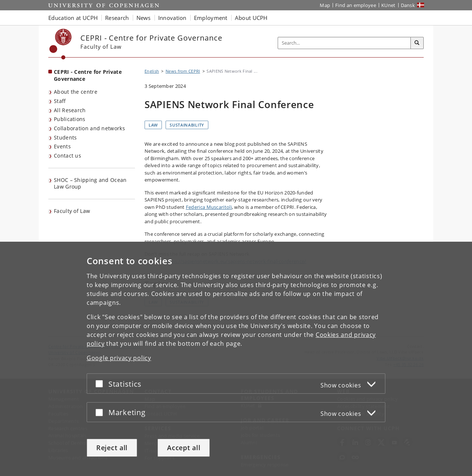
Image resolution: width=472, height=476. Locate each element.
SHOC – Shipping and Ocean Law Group (90, 183)
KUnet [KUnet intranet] (388, 5)
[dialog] (236, 359)
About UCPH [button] (251, 18)
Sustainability (187, 125)
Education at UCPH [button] (73, 18)
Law (153, 125)
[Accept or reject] (101, 384)
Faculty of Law (72, 211)
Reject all (112, 448)
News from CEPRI (183, 71)
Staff (60, 101)
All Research (70, 110)
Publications (70, 119)
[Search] (417, 43)
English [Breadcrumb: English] (152, 71)
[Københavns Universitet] (61, 44)
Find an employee (356, 5)
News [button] (144, 18)
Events (62, 146)
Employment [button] (211, 18)
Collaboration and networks (89, 128)
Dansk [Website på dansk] (408, 5)
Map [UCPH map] (325, 5)
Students (65, 137)
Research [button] (117, 18)
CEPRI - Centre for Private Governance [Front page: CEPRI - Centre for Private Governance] (88, 75)
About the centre (76, 92)
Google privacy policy (119, 358)
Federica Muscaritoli (209, 207)
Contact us (67, 156)
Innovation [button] (172, 18)
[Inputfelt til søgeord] (344, 43)
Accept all (184, 448)
